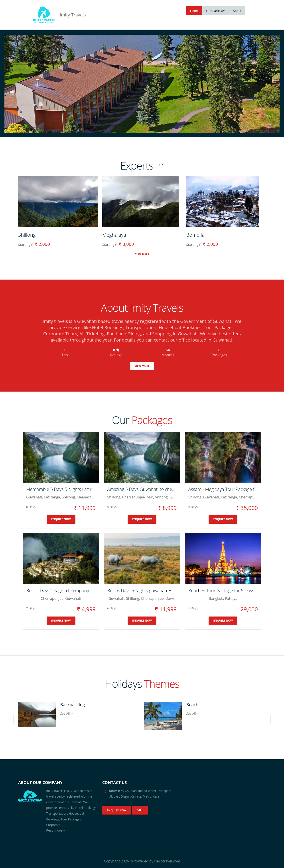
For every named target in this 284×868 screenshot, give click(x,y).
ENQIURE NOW (117, 810)
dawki (171, 598)
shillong (68, 497)
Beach (192, 705)
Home (194, 11)
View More (142, 254)
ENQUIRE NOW (61, 519)
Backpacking (72, 705)
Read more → (56, 830)
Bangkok (216, 598)
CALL (140, 810)
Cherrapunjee (250, 497)
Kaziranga (229, 497)
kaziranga (52, 497)
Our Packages (216, 11)
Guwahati (211, 497)
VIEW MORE (142, 366)
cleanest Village (90, 497)
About (237, 11)
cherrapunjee (133, 497)
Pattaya (231, 598)
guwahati (34, 497)
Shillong (195, 497)
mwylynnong (157, 497)
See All (67, 713)
